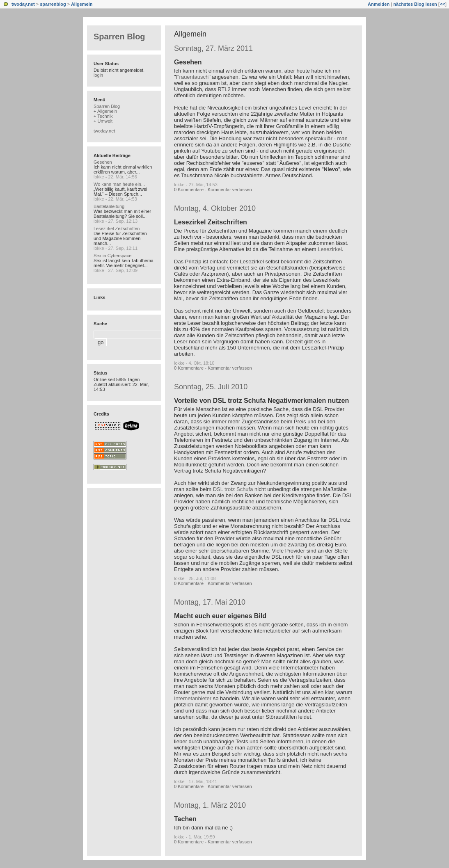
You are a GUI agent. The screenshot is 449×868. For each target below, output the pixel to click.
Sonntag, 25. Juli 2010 (211, 387)
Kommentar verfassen (230, 190)
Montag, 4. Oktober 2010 (215, 208)
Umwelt (105, 121)
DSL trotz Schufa (233, 489)
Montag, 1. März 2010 (210, 805)
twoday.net (23, 4)
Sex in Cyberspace (112, 256)
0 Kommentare (189, 190)
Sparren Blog (119, 37)
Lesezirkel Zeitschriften (211, 222)
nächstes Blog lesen (415, 4)
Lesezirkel (330, 249)
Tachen (185, 819)
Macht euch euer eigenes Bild (220, 616)
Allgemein (82, 4)
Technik (105, 116)
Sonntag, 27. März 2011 (213, 48)
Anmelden (379, 4)
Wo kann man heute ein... (119, 184)
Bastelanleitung (109, 206)
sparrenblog (53, 4)
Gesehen (188, 62)
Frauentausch (192, 77)
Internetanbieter (193, 698)
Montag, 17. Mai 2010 (210, 602)
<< (442, 4)
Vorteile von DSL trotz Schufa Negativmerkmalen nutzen (261, 401)
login (98, 75)
